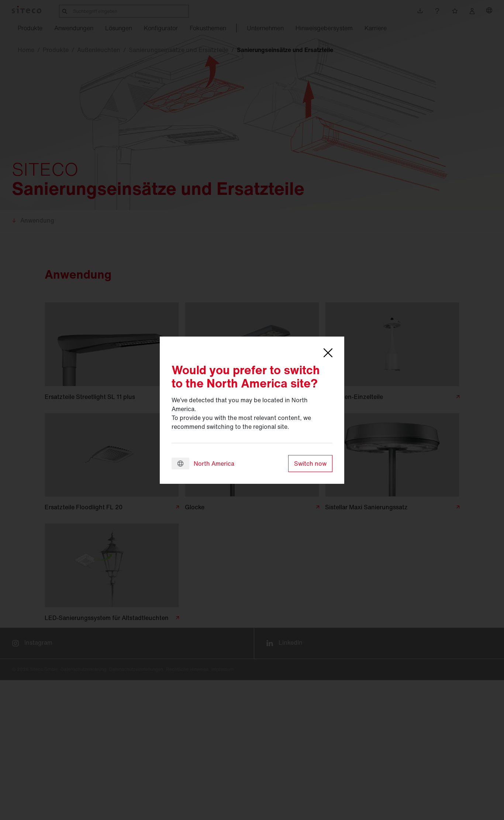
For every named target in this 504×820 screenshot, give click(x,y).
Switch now (310, 464)
